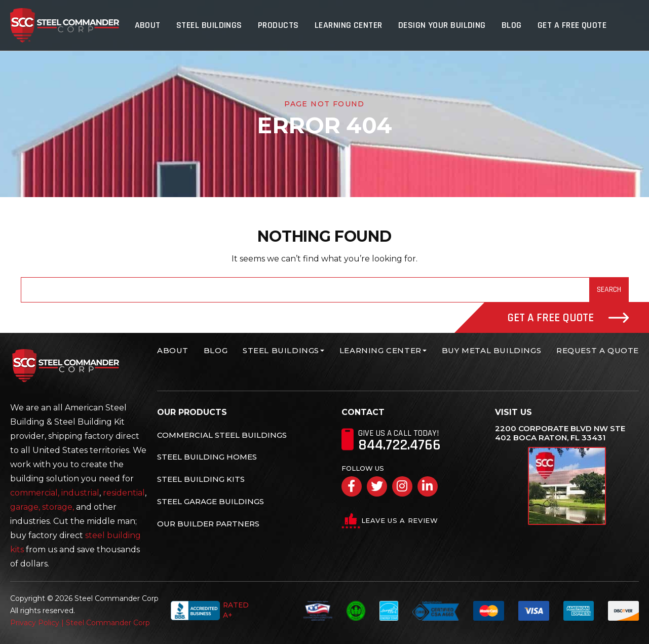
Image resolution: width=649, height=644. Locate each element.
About (151, 25)
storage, (58, 507)
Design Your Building (443, 25)
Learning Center (350, 25)
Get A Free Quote (572, 25)
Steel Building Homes (207, 457)
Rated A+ (209, 611)
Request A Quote (598, 350)
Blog (512, 25)
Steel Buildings (212, 25)
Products (281, 25)
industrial (80, 493)
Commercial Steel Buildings (222, 435)
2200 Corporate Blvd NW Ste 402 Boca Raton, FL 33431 (560, 433)
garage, (25, 507)
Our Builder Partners (208, 523)
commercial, (35, 493)
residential (124, 493)
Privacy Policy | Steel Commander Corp (80, 623)
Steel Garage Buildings (211, 501)
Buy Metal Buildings (491, 350)
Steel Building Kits (201, 479)
